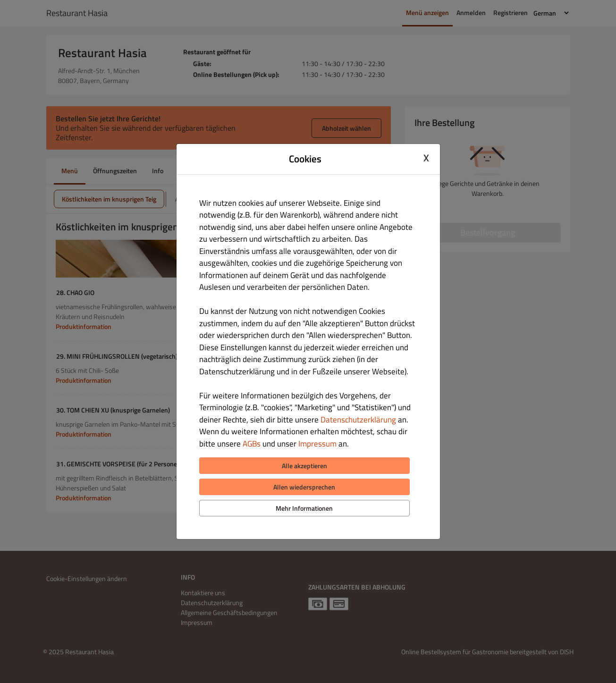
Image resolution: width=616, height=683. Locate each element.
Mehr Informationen (304, 508)
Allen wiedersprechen (304, 487)
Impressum (317, 444)
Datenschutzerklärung (358, 420)
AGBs (252, 444)
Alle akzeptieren (304, 466)
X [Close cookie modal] (426, 158)
